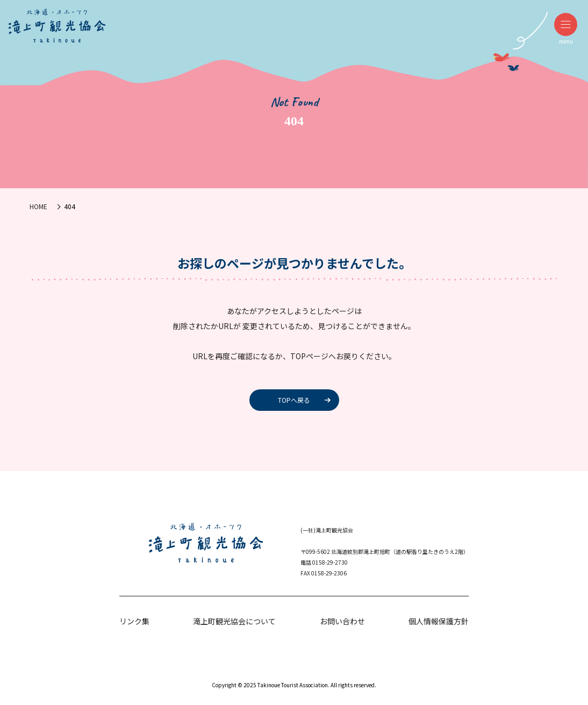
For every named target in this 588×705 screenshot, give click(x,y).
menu (566, 29)
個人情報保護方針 (439, 621)
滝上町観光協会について (234, 621)
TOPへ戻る (294, 400)
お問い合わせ (342, 621)
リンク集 (134, 621)
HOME (38, 206)
